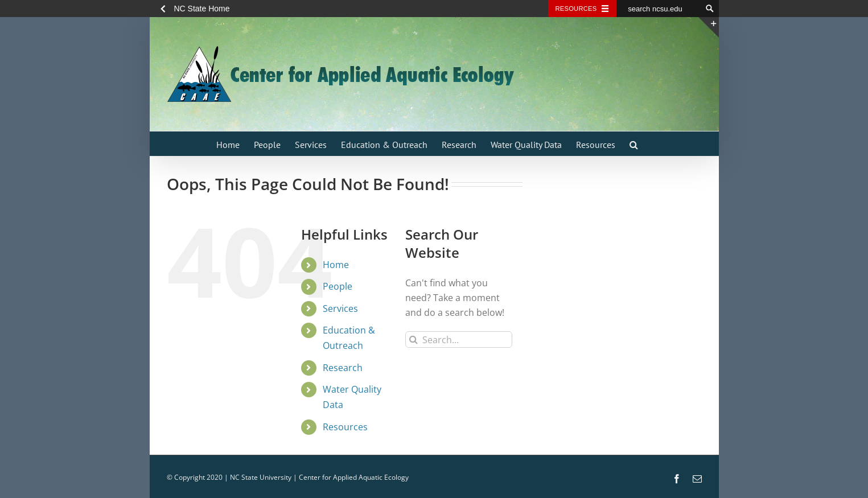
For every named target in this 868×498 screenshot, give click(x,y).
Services (340, 308)
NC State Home (202, 9)
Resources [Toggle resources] (576, 9)
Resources (345, 427)
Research (343, 368)
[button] (634, 144)
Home (336, 265)
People (338, 286)
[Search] (414, 339)
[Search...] (459, 339)
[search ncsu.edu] (659, 9)
